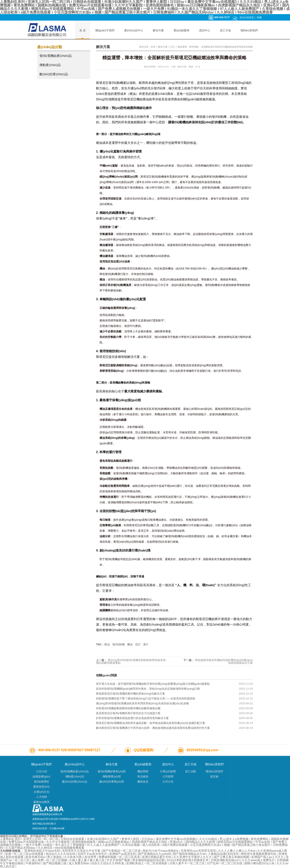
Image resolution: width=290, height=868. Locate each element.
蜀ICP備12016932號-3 (44, 824)
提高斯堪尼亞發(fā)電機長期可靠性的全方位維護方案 (128, 713)
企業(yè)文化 (42, 792)
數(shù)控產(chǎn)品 (54, 74)
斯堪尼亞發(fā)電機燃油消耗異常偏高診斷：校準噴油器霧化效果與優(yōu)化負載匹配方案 (151, 723)
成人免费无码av (79, 863)
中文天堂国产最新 (119, 860)
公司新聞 (168, 776)
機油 (130, 644)
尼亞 (138, 644)
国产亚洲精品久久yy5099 (155, 854)
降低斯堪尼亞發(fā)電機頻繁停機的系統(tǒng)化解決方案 (130, 694)
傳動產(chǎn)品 (50, 65)
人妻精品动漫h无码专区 (224, 854)
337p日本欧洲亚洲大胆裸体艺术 (188, 860)
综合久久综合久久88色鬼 (108, 863)
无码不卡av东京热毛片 (93, 854)
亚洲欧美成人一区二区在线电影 (147, 863)
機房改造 (143, 782)
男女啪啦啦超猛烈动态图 (149, 860)
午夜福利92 (34, 863)
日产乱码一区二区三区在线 (225, 863)
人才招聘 (42, 797)
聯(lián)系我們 (214, 771)
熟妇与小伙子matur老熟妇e (161, 851)
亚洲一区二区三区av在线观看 (25, 854)
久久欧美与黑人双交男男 (81, 857)
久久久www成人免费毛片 (259, 860)
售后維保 (143, 776)
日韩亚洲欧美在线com (226, 860)
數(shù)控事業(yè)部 (112, 782)
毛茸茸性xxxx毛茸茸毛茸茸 (199, 851)
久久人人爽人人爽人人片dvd (237, 851)
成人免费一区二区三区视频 (50, 860)
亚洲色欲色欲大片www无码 (43, 851)
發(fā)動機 (118, 644)
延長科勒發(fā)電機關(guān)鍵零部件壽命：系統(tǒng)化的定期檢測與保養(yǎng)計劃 (148, 689)
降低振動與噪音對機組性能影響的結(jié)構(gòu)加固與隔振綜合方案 (224, 661)
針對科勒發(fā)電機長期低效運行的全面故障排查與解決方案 (132, 718)
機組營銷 (143, 771)
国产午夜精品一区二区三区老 (122, 851)
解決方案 (163, 47)
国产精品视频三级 (55, 863)
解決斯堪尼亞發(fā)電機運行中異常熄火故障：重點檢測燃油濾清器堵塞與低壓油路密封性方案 (153, 728)
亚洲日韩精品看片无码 (157, 857)
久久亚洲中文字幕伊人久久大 (193, 857)
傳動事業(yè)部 (112, 776)
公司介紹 (42, 771)
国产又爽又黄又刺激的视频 (232, 857)
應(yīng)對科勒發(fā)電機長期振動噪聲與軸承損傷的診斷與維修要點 (131, 661)
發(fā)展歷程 (41, 782)
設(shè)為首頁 (247, 17)
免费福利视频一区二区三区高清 (120, 857)
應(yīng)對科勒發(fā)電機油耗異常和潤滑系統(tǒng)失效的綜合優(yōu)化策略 (143, 703)
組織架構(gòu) (41, 776)
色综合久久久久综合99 (61, 854)
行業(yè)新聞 (168, 771)
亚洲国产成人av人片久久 (268, 857)
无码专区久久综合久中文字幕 (82, 851)
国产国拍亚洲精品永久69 (190, 854)
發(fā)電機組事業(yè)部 (112, 771)
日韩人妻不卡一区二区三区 (188, 863)
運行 (146, 644)
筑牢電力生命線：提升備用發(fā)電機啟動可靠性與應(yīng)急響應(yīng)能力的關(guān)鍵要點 (153, 684)
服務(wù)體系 (41, 802)
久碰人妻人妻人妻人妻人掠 (87, 860)
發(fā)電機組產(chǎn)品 (56, 56)
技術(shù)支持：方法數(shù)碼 (48, 828)
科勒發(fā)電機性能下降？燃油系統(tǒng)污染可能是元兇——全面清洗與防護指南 (146, 698)
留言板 (214, 776)
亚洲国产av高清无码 (123, 854)
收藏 (259, 17)
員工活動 (190, 771)
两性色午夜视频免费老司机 (259, 854)
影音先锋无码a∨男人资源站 (44, 857)
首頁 (153, 47)
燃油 (107, 644)
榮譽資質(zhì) (42, 787)
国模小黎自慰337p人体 (260, 863)
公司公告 (168, 782)
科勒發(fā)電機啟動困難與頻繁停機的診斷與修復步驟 (128, 708)
